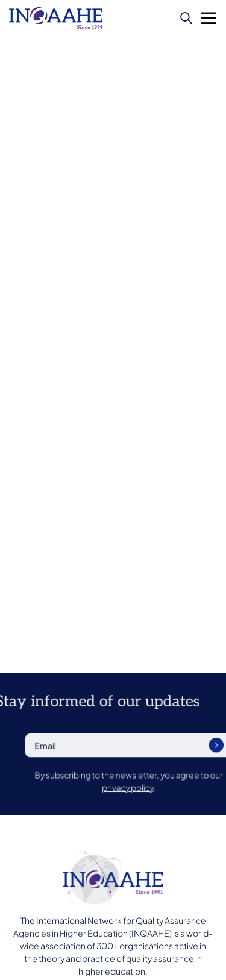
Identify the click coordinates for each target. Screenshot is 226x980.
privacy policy (153, 787)
